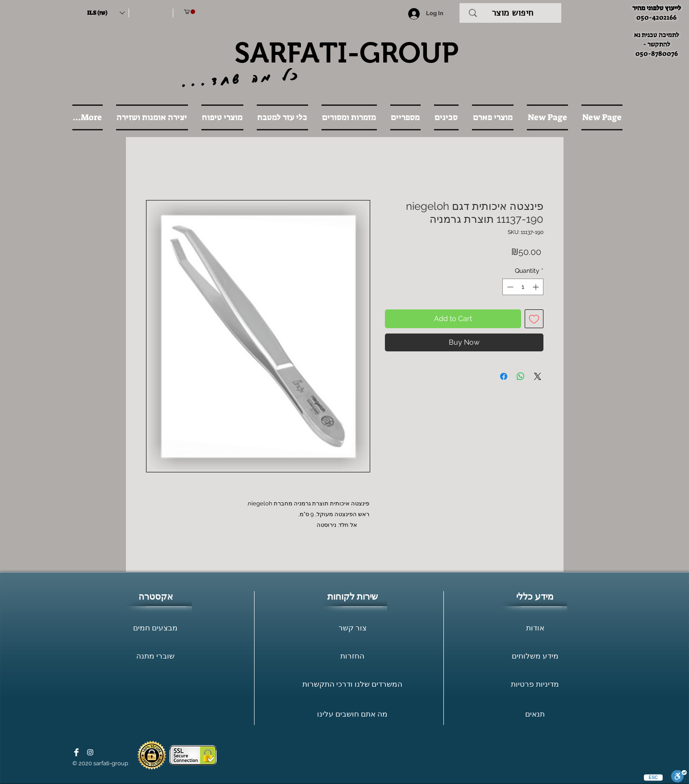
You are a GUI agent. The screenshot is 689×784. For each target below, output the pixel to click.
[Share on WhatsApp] (521, 376)
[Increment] (537, 287)
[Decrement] (509, 287)
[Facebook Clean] (76, 752)
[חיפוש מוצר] (512, 13)
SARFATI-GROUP (347, 53)
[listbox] (106, 13)
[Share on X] (538, 376)
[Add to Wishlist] (534, 319)
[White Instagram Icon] (90, 752)
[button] (106, 13)
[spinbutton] (523, 287)
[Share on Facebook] (504, 376)
